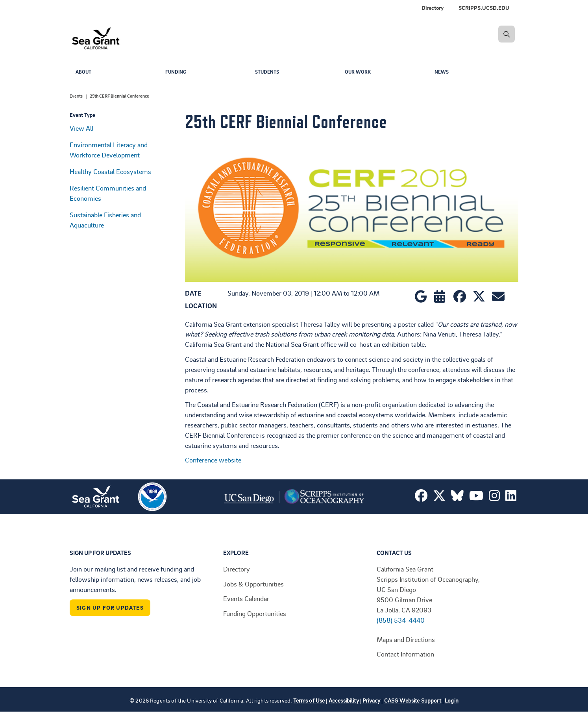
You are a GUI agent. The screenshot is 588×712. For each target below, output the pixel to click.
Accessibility (344, 700)
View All (81, 128)
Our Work (360, 72)
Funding (178, 72)
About (85, 72)
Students (269, 72)
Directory (433, 8)
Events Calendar (246, 598)
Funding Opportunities (255, 613)
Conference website (213, 460)
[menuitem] (485, 8)
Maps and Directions (406, 639)
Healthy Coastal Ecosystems (110, 171)
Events (76, 96)
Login (452, 700)
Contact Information (405, 654)
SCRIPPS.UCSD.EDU (484, 8)
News (443, 72)
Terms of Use (309, 700)
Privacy (371, 700)
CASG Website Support (413, 700)
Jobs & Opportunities (253, 584)
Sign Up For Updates (110, 608)
